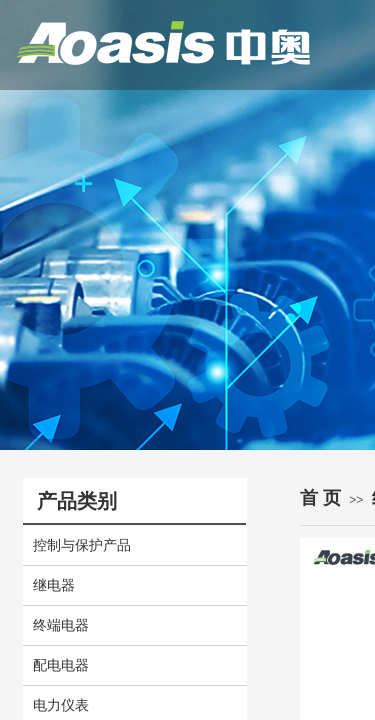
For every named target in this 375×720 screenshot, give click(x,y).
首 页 (320, 498)
